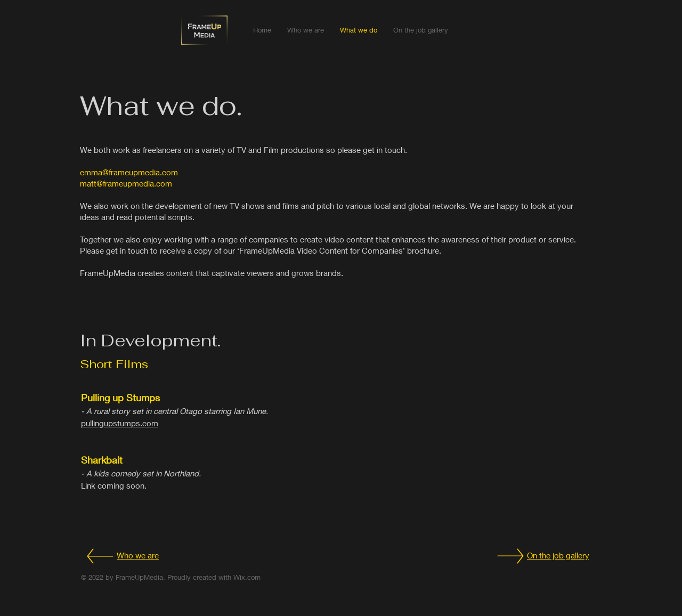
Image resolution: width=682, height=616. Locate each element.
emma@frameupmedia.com (129, 172)
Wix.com (247, 577)
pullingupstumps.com (120, 423)
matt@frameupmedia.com (126, 183)
